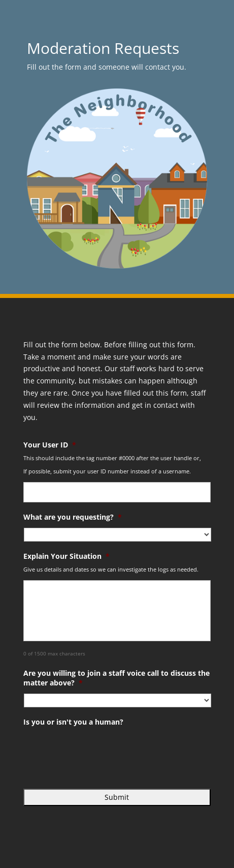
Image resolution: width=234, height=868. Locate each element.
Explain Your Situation (66, 556)
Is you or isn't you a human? (73, 722)
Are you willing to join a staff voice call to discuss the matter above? (116, 678)
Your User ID (50, 445)
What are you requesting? (73, 517)
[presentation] (101, 753)
